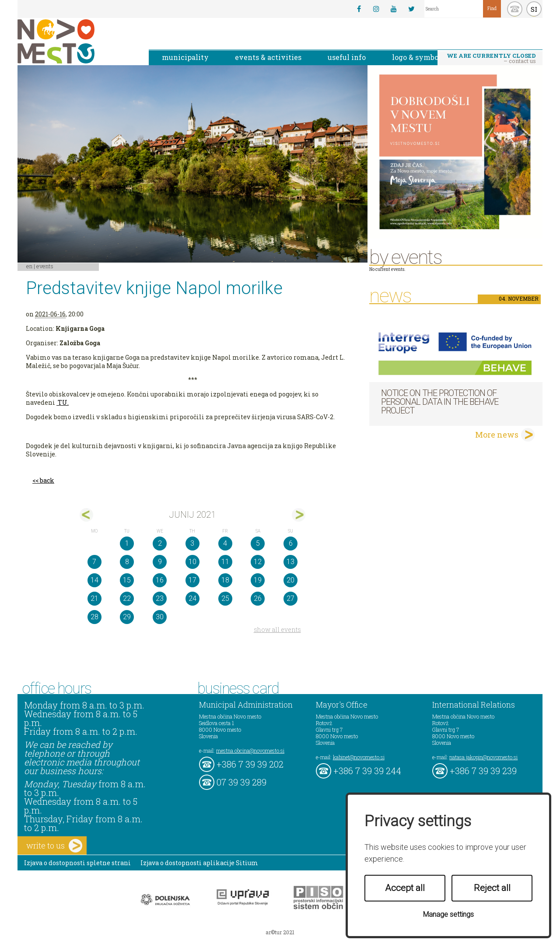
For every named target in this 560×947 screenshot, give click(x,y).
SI (534, 9)
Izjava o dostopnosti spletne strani (77, 863)
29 (127, 617)
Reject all (492, 888)
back (47, 480)
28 (94, 617)
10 (192, 562)
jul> (299, 515)
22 (127, 598)
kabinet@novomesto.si (359, 757)
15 (127, 580)
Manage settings (448, 914)
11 (225, 562)
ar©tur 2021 (280, 932)
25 (225, 598)
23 (160, 598)
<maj (86, 515)
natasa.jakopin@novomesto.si (483, 757)
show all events (277, 630)
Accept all (405, 888)
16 (160, 580)
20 (290, 580)
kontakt (515, 9)
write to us (54, 846)
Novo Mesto (77, 41)
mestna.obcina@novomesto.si (250, 751)
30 (160, 617)
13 (290, 562)
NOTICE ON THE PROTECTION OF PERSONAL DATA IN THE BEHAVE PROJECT (440, 402)
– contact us (491, 58)
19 (258, 580)
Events (45, 266)
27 (290, 598)
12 (258, 562)
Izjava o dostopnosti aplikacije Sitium (199, 863)
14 (94, 580)
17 (192, 580)
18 (225, 580)
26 (258, 598)
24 (192, 598)
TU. (63, 402)
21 (94, 598)
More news (497, 435)
